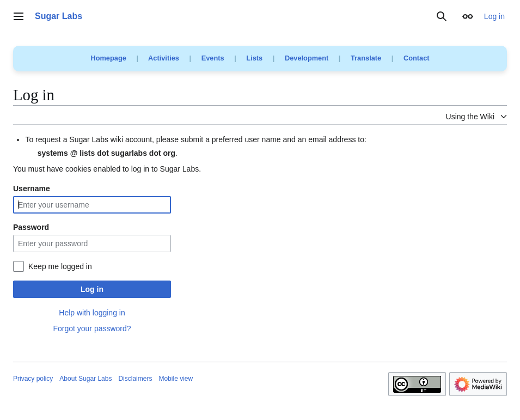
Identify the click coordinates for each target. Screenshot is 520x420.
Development (307, 58)
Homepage (108, 58)
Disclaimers (135, 379)
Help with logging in (92, 313)
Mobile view (176, 379)
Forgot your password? (92, 328)
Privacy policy (33, 379)
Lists (254, 58)
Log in (92, 289)
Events (213, 58)
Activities (164, 58)
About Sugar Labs (85, 379)
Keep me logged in (60, 266)
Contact (417, 58)
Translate (366, 58)
